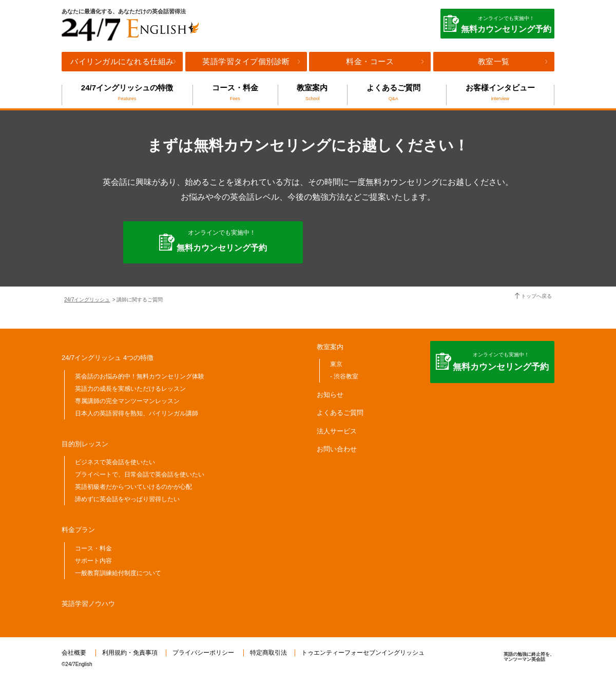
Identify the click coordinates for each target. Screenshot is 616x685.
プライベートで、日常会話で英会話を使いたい (140, 474)
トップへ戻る (536, 296)
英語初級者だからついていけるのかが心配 (133, 487)
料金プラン (78, 530)
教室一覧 (494, 61)
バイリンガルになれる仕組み (122, 61)
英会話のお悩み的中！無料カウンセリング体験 (140, 376)
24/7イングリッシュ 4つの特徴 (108, 358)
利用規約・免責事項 (130, 653)
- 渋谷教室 (344, 376)
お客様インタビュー (500, 92)
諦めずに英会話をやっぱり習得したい (127, 499)
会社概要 (74, 653)
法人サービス (337, 431)
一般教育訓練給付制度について (118, 573)
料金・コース (370, 61)
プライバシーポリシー (203, 653)
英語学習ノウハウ (88, 604)
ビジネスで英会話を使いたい (115, 462)
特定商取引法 (268, 653)
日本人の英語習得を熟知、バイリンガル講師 (137, 413)
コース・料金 (235, 92)
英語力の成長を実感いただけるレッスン (130, 389)
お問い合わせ (337, 449)
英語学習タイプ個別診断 (246, 61)
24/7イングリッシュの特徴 (127, 92)
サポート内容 (93, 561)
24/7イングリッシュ (87, 300)
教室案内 (312, 92)
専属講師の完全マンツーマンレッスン (127, 401)
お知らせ (330, 395)
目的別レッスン (85, 444)
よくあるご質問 (393, 92)
